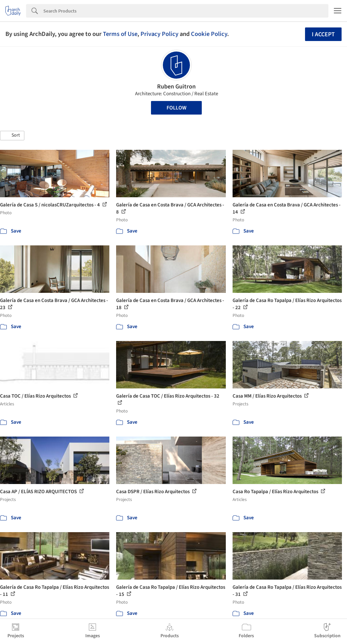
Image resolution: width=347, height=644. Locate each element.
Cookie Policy (209, 34)
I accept (323, 34)
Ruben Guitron (176, 87)
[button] (12, 136)
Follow (177, 108)
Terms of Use (120, 34)
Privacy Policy (159, 34)
